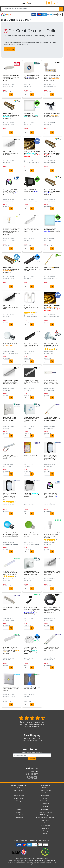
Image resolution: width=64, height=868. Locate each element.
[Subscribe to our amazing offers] (32, 755)
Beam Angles (45, 820)
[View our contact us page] (49, 3)
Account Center (45, 785)
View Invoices (45, 796)
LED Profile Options (45, 815)
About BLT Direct (19, 790)
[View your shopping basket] (57, 3)
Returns (45, 806)
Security (19, 810)
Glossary (45, 831)
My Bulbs (45, 798)
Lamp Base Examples (45, 812)
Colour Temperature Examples (45, 818)
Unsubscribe (45, 804)
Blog (19, 788)
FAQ (45, 823)
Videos (45, 834)
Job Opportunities (19, 798)
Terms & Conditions (19, 796)
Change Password (45, 790)
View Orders (45, 793)
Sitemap (19, 801)
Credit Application (45, 801)
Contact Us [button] (10, 49)
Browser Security (19, 815)
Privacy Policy (19, 818)
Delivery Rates (19, 793)
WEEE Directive (45, 826)
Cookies (19, 812)
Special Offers (45, 828)
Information (45, 810)
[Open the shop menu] (4, 3)
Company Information (19, 785)
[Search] (61, 9)
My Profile (45, 788)
